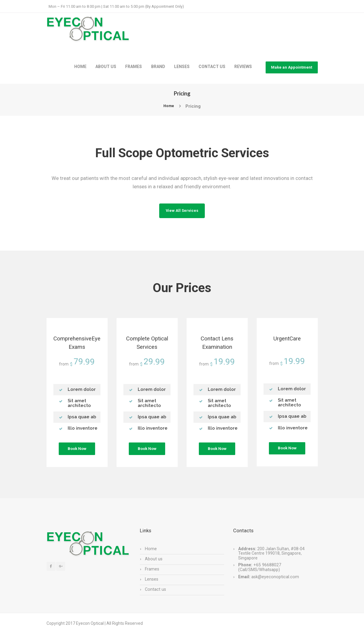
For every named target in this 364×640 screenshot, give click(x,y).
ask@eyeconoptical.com (274, 582)
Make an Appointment (292, 67)
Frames (152, 574)
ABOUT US (106, 67)
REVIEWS (243, 67)
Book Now (77, 454)
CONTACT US (212, 67)
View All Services (182, 212)
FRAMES (134, 67)
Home (169, 106)
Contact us (155, 594)
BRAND (158, 67)
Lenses (152, 584)
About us (153, 564)
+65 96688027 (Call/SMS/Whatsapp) (259, 573)
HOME (80, 67)
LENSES (182, 67)
